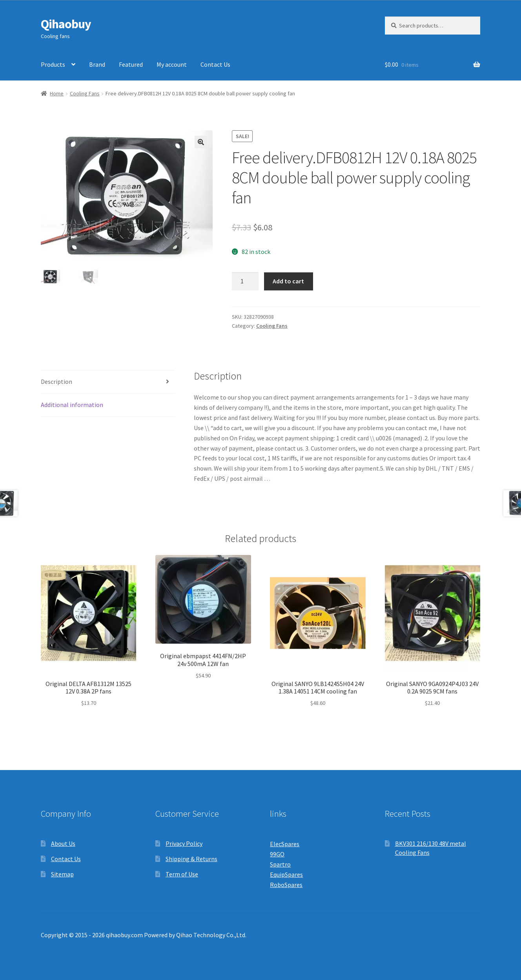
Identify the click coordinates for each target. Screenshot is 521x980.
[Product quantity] (245, 281)
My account (172, 64)
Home (57, 93)
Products (53, 64)
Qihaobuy (66, 24)
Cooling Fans (85, 93)
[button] (201, 142)
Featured (131, 64)
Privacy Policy (184, 843)
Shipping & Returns (191, 859)
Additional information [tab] (72, 405)
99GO (277, 854)
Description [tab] (56, 381)
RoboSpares (286, 885)
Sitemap (62, 874)
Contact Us (215, 64)
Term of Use (182, 874)
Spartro (280, 864)
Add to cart (288, 281)
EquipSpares (286, 874)
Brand (97, 64)
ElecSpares (285, 844)
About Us (63, 843)
